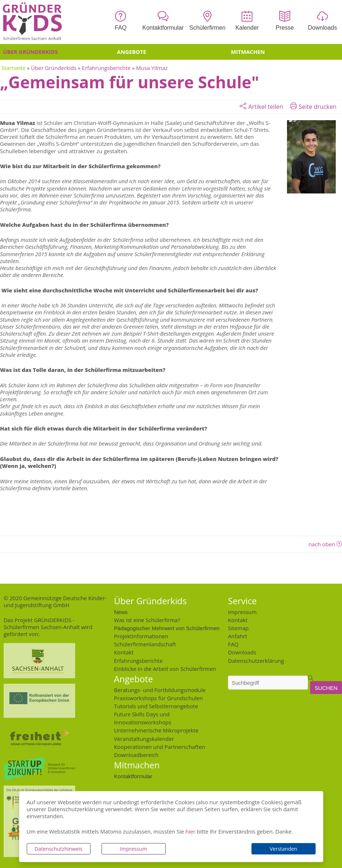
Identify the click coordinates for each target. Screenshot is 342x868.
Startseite (14, 68)
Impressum (133, 849)
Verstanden (284, 849)
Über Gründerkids (30, 52)
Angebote (132, 52)
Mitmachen (248, 52)
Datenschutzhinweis (58, 849)
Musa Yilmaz (152, 68)
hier (190, 831)
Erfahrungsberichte (106, 68)
